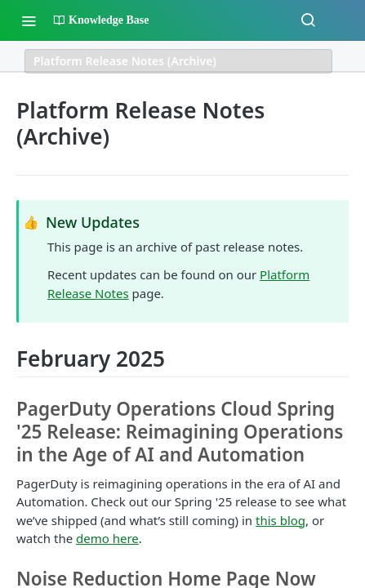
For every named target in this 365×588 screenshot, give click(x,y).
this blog (280, 520)
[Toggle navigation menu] (29, 20)
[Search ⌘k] (308, 20)
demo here (107, 538)
